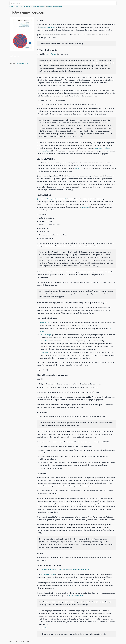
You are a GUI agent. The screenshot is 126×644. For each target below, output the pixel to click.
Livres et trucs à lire (39, 7)
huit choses (85, 207)
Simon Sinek (44, 341)
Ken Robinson (45, 322)
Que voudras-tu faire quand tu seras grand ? (51, 199)
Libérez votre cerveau (54, 7)
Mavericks (79, 168)
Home (11, 7)
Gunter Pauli (44, 352)
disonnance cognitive (47, 574)
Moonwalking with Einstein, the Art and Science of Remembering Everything (64, 569)
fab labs (44, 628)
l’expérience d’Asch (43, 151)
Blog (17, 7)
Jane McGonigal (46, 335)
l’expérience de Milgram (102, 148)
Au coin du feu (25, 7)
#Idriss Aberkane (22, 63)
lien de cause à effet (76, 596)
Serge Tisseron (51, 54)
